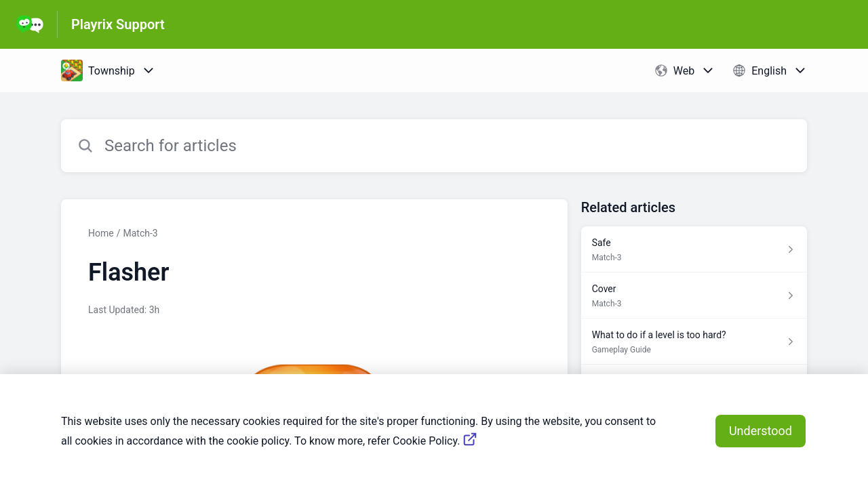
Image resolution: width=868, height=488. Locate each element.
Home (101, 233)
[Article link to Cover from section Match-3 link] (694, 296)
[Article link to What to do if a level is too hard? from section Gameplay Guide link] (694, 342)
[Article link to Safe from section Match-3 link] (694, 249)
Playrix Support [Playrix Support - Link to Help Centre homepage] (118, 24)
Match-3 (140, 233)
